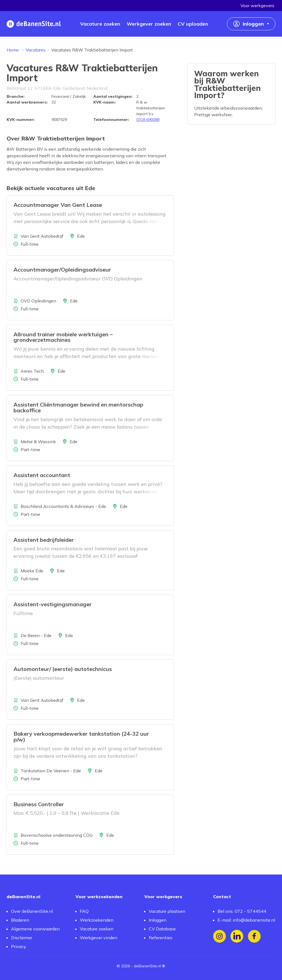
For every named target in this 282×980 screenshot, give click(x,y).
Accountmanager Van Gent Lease (58, 205)
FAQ (84, 911)
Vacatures (36, 50)
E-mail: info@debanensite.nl (246, 920)
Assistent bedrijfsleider (44, 540)
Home (13, 50)
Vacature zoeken (97, 929)
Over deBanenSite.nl (32, 911)
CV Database (162, 929)
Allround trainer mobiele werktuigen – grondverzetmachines (63, 337)
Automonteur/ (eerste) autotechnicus (63, 669)
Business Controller (39, 804)
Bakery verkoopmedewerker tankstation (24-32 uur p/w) (81, 737)
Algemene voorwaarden (35, 929)
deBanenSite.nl (147, 966)
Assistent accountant (42, 475)
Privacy (19, 946)
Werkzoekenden (97, 920)
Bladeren (20, 920)
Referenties (161, 938)
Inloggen (158, 920)
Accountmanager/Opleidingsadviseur (62, 270)
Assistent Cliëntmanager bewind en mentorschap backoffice (78, 407)
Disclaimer (22, 938)
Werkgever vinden (99, 938)
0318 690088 (148, 120)
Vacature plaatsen (167, 911)
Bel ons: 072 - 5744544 (242, 911)
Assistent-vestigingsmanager (53, 604)
